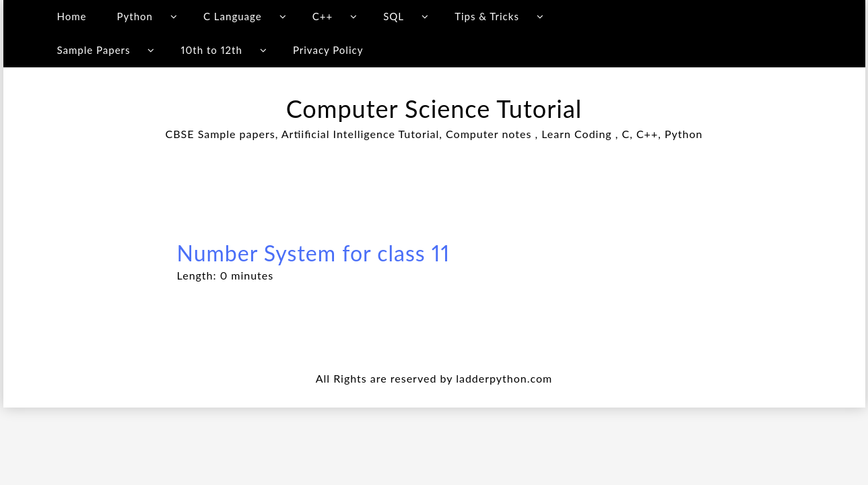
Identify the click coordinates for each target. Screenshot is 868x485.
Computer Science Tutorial (434, 108)
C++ (323, 16)
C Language (233, 16)
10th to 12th (212, 50)
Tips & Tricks (487, 16)
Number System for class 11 (314, 253)
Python (135, 16)
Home (71, 16)
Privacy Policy (328, 50)
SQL (394, 16)
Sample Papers (93, 50)
